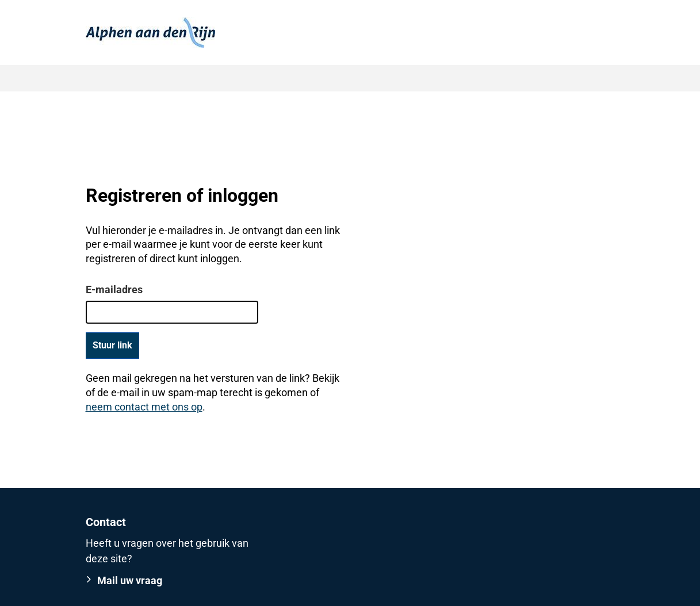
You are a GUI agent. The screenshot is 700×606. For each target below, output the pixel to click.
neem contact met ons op (144, 407)
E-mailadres (114, 289)
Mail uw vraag (130, 580)
